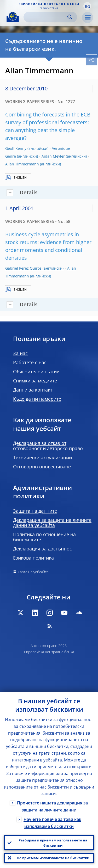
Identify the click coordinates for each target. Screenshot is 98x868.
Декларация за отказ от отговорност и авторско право (48, 446)
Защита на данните (35, 511)
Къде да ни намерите (37, 399)
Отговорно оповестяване (42, 467)
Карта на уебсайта (33, 572)
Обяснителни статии (36, 371)
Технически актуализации (42, 457)
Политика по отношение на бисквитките (44, 537)
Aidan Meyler (53, 156)
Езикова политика (33, 558)
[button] (87, 6)
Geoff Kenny (16, 148)
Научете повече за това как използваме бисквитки (52, 823)
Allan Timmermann (22, 164)
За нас (20, 353)
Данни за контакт (33, 390)
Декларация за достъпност (44, 549)
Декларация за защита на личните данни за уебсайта (52, 523)
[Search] (46, 17)
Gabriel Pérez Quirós (23, 268)
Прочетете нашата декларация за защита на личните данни (52, 806)
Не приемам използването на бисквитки (53, 858)
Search (70, 17)
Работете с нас (30, 362)
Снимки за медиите (35, 381)
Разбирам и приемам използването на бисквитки (53, 843)
